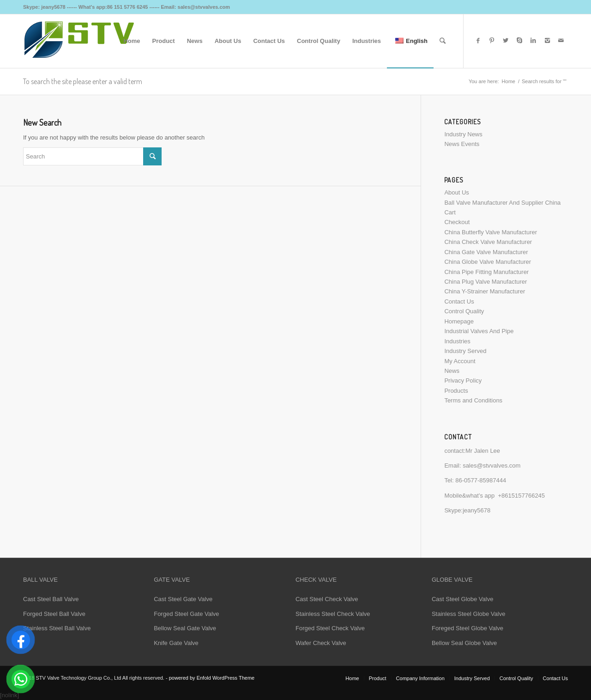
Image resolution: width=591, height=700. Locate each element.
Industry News (463, 134)
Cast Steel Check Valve (327, 599)
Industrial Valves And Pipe (479, 331)
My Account (460, 361)
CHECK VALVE (316, 580)
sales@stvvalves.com (491, 466)
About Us (456, 192)
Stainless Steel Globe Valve (468, 614)
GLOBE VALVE (452, 580)
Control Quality (464, 311)
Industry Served (465, 351)
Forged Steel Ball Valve (54, 614)
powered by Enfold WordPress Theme (212, 678)
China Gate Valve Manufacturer (486, 252)
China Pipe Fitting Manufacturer (486, 272)
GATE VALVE (172, 580)
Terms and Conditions (473, 400)
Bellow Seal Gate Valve (185, 628)
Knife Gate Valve (176, 643)
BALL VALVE (40, 580)
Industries (457, 341)
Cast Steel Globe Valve (462, 599)
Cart (450, 212)
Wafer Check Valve (321, 643)
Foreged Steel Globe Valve (467, 628)
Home (509, 81)
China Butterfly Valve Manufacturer (491, 232)
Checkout (457, 222)
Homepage (459, 321)
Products (456, 391)
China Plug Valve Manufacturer (485, 282)
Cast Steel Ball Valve (51, 599)
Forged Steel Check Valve (330, 628)
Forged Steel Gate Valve (186, 614)
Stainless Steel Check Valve (333, 614)
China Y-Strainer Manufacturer (485, 291)
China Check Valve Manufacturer (488, 242)
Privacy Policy (463, 380)
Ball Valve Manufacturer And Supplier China (502, 203)
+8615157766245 (522, 496)
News (452, 371)
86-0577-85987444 (481, 480)
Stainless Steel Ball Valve (57, 628)
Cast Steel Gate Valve (183, 599)
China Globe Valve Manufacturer (488, 262)
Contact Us (459, 301)
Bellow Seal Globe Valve (464, 643)
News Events (462, 144)
